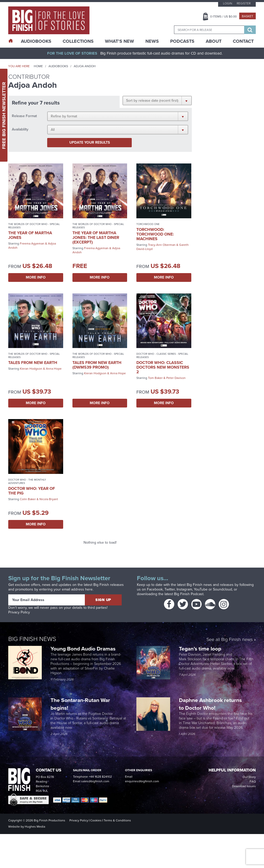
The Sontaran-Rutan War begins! (80, 704)
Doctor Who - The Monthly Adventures (27, 481)
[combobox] (209, 30)
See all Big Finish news (230, 640)
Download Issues (244, 786)
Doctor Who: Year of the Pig (32, 491)
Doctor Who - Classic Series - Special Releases (162, 355)
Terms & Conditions (117, 820)
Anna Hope (54, 369)
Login (228, 3)
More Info (36, 277)
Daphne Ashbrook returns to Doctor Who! (210, 704)
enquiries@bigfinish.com (142, 781)
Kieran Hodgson (31, 369)
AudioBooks (36, 41)
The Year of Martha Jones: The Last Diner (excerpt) (96, 237)
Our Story (249, 777)
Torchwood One (148, 224)
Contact (243, 41)
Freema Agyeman (32, 244)
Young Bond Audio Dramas (84, 649)
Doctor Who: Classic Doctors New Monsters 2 (163, 367)
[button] (157, 100)
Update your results (90, 142)
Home (38, 66)
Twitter (170, 589)
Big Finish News (32, 639)
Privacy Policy (19, 612)
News (152, 41)
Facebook (155, 589)
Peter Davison (176, 378)
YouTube (201, 589)
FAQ (253, 782)
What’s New (119, 41)
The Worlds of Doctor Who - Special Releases (34, 226)
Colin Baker (28, 499)
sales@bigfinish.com (95, 781)
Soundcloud (222, 589)
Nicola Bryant (49, 499)
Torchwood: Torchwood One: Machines (155, 234)
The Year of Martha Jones (30, 235)
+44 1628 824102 (100, 777)
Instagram (184, 589)
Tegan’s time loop (201, 649)
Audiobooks (58, 66)
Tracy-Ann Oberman (162, 245)
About (214, 41)
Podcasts (182, 41)
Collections (78, 41)
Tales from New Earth (33, 363)
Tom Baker (155, 378)
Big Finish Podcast (189, 594)
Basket (247, 16)
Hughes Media (35, 827)
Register (244, 3)
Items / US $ (223, 16)
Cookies (96, 820)
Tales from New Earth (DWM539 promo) (97, 365)
